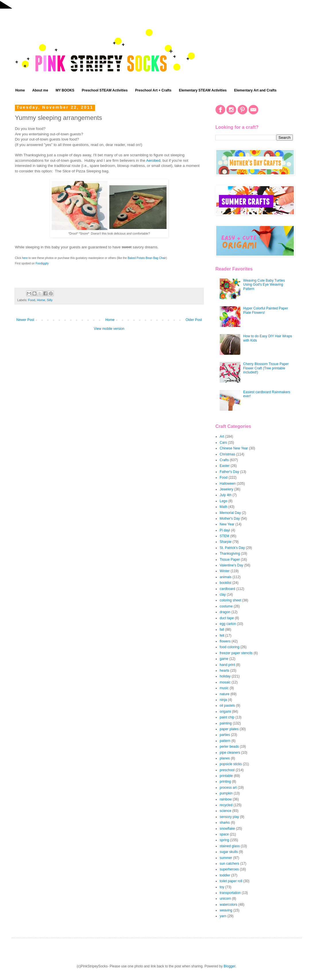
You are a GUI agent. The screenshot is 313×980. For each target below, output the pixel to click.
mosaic (225, 682)
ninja (223, 700)
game (224, 659)
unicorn (225, 899)
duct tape (227, 618)
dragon (225, 612)
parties (225, 735)
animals (226, 577)
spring (224, 840)
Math (224, 507)
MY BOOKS (65, 90)
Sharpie (226, 542)
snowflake (227, 829)
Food (32, 300)
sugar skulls (229, 852)
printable (226, 776)
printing (225, 782)
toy (222, 887)
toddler (225, 875)
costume (226, 606)
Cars (223, 443)
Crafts (224, 460)
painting (226, 723)
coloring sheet (230, 600)
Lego (224, 501)
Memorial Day (230, 513)
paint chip (227, 717)
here (25, 258)
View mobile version (109, 329)
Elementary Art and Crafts (255, 90)
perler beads (229, 747)
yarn (223, 916)
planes (225, 758)
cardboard (227, 589)
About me (40, 90)
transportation (230, 893)
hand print (227, 665)
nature (225, 694)
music (224, 688)
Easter (225, 466)
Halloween (228, 484)
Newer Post (25, 320)
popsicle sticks (231, 764)
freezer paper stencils (236, 653)
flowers (225, 641)
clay (223, 595)
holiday (225, 676)
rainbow (226, 799)
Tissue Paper (230, 560)
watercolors (228, 905)
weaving (226, 910)
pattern (225, 741)
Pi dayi (225, 530)
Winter (225, 571)
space (224, 834)
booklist (226, 583)
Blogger (230, 966)
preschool (227, 770)
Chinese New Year (234, 448)
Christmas (227, 454)
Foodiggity (42, 263)
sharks (225, 823)
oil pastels (227, 706)
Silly (50, 300)
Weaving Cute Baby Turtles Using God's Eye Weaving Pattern (264, 285)
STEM (224, 536)
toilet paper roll (231, 881)
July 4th (226, 495)
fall (222, 630)
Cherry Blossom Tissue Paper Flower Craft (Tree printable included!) (266, 368)
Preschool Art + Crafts (153, 90)
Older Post (194, 320)
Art (222, 437)
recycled (226, 805)
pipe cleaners (230, 753)
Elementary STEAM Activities (203, 90)
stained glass (230, 846)
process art (228, 788)
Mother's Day (230, 519)
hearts (224, 671)
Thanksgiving (230, 554)
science (226, 811)
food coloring (230, 647)
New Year (227, 524)
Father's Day (229, 472)
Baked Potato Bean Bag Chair (147, 258)
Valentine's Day (231, 565)
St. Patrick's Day (232, 548)
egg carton (228, 624)
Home (20, 90)
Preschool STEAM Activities (105, 90)
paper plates (229, 729)
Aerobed (153, 160)
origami (225, 712)
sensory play (229, 817)
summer (226, 858)
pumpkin (226, 793)
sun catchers (229, 864)
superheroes (229, 869)
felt (222, 636)
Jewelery (226, 489)
